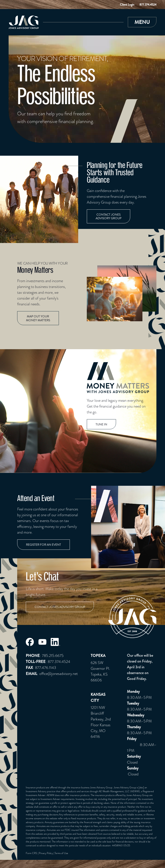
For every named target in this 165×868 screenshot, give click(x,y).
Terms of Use (61, 853)
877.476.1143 (46, 668)
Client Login (127, 5)
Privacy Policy (46, 853)
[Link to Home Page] (24, 22)
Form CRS (31, 853)
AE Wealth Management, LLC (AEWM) (119, 791)
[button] (142, 22)
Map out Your (38, 318)
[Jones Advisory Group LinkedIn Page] (56, 642)
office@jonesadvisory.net (59, 674)
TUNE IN (101, 424)
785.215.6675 (53, 656)
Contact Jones (108, 217)
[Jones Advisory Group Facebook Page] (30, 642)
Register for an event (44, 545)
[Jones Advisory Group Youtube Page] (42, 642)
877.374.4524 (148, 5)
